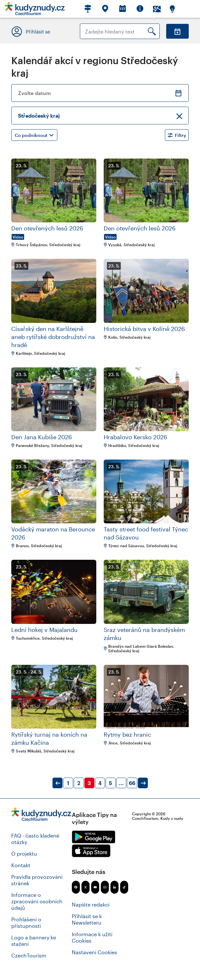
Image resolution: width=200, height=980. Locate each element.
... (121, 783)
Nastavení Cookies (95, 952)
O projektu (24, 854)
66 (132, 783)
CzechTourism (29, 955)
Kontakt (21, 865)
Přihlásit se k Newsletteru (87, 919)
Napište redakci (91, 904)
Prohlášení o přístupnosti (26, 922)
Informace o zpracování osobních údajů (37, 901)
